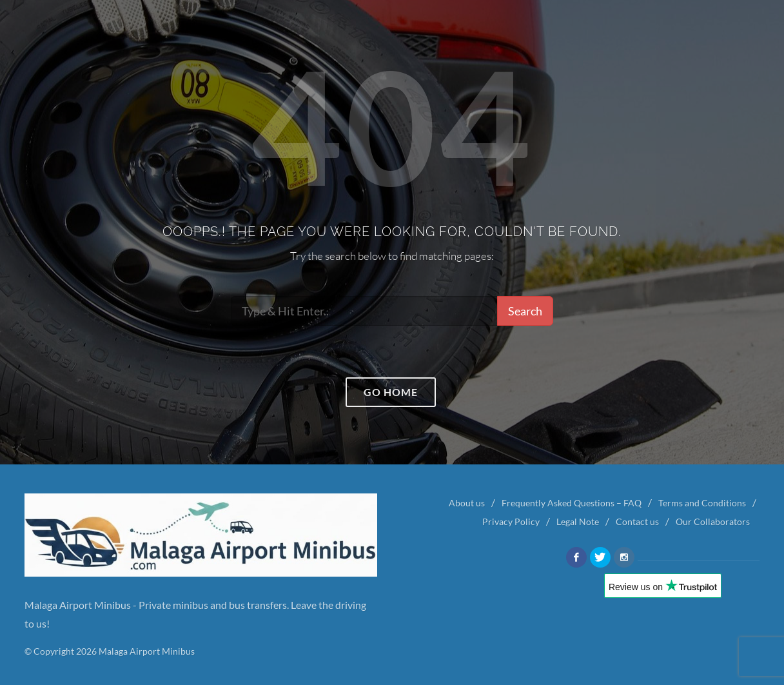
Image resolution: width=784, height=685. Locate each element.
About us (467, 503)
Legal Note (578, 521)
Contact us (637, 521)
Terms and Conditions (702, 503)
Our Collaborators (713, 521)
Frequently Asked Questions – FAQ (572, 503)
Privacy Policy (511, 521)
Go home (391, 392)
